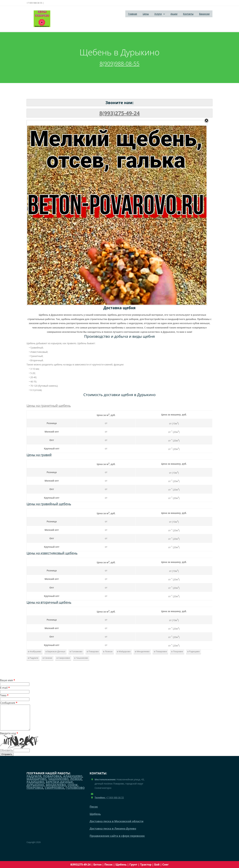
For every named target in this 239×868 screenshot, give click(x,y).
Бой (157, 865)
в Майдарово (124, 651)
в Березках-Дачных (55, 651)
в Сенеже (47, 658)
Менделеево (56, 790)
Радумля (34, 781)
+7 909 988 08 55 (109, 802)
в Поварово (93, 651)
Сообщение (9, 703)
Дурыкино (35, 790)
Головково (75, 793)
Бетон (98, 865)
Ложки (76, 784)
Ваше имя (7, 680)
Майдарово (37, 784)
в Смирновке (63, 658)
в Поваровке (160, 651)
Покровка (35, 793)
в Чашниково (81, 658)
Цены (146, 14)
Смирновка (54, 793)
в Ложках (108, 651)
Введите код (119, 745)
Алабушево (73, 781)
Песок (108, 865)
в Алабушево (35, 651)
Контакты (188, 14)
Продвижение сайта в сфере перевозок (117, 841)
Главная (133, 14)
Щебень (121, 865)
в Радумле (33, 658)
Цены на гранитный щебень (49, 406)
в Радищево (194, 651)
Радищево (35, 787)
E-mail (5, 688)
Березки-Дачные (59, 787)
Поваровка (52, 781)
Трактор (146, 865)
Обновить (6, 755)
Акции (174, 14)
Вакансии (204, 14)
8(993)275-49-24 (119, 113)
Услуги (158, 14)
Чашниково (58, 784)
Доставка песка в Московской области (117, 826)
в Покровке (177, 651)
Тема (4, 695)
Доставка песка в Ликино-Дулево (113, 834)
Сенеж (73, 790)
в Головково (76, 651)
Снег (165, 865)
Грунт (133, 865)
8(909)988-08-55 (120, 64)
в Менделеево (142, 651)
